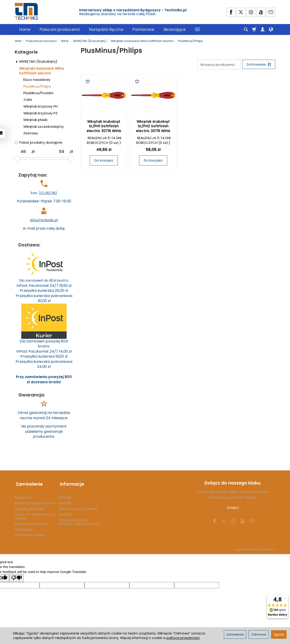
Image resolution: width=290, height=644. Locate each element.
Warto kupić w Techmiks (78, 506)
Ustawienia (235, 634)
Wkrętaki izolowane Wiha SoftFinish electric (41, 71)
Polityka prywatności (31, 521)
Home (25, 29)
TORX (28, 100)
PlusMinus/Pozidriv (38, 93)
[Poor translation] (17, 576)
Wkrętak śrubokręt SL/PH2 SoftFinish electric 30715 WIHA (153, 127)
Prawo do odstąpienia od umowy (35, 514)
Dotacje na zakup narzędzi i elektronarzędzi (79, 519)
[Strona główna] (27, 11)
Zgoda (279, 634)
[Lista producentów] (218, 65)
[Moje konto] (263, 29)
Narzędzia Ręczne (106, 29)
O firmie (65, 495)
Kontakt (65, 501)
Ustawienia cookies (30, 533)
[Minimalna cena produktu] (23, 152)
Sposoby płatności (29, 506)
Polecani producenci (60, 29)
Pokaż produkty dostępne (39, 142)
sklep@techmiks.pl (44, 220)
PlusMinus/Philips (37, 86)
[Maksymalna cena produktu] (61, 152)
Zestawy (31, 133)
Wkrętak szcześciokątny (43, 127)
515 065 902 (48, 193)
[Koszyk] (254, 29)
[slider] (17, 159)
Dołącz (233, 508)
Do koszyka (104, 161)
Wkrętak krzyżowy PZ (40, 113)
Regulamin (23, 495)
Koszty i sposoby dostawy (35, 501)
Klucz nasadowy (37, 80)
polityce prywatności (183, 638)
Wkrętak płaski (35, 120)
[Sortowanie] (258, 65)
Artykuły (65, 512)
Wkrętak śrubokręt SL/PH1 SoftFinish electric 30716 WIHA (104, 127)
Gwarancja (24, 527)
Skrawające (175, 29)
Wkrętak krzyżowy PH (41, 106)
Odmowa (259, 634)
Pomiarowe (143, 29)
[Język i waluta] (271, 29)
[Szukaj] (246, 29)
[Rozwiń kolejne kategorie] (197, 29)
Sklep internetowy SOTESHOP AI (255, 547)
